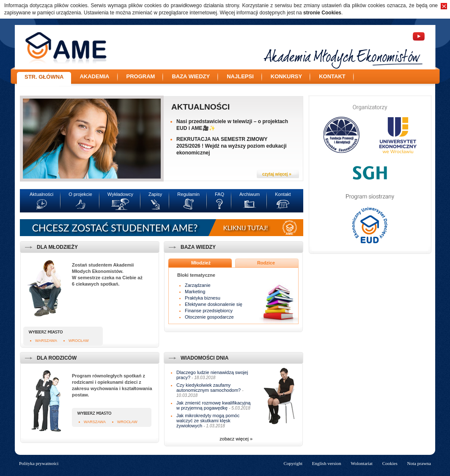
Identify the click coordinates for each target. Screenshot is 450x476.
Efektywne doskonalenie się (214, 304)
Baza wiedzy (191, 76)
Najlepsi (240, 76)
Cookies (390, 463)
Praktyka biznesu (203, 298)
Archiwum (250, 194)
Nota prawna (419, 463)
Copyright (293, 463)
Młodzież (201, 263)
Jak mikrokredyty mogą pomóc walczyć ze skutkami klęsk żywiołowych (208, 421)
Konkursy (286, 76)
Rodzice (266, 263)
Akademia (94, 76)
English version (327, 463)
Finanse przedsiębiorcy (209, 311)
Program (141, 76)
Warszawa (46, 341)
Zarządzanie (198, 285)
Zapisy (155, 194)
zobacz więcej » (236, 439)
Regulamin (188, 194)
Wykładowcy (120, 194)
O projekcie (80, 194)
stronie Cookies (322, 13)
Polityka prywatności (39, 463)
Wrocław (79, 341)
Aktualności (200, 107)
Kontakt (332, 76)
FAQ (220, 194)
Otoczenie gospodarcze (209, 317)
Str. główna (44, 77)
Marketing (195, 292)
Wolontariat (362, 463)
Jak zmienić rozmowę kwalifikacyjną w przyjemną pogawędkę (213, 405)
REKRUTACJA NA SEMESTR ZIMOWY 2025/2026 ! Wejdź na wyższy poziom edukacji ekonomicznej (232, 146)
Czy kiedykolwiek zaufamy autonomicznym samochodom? (209, 388)
